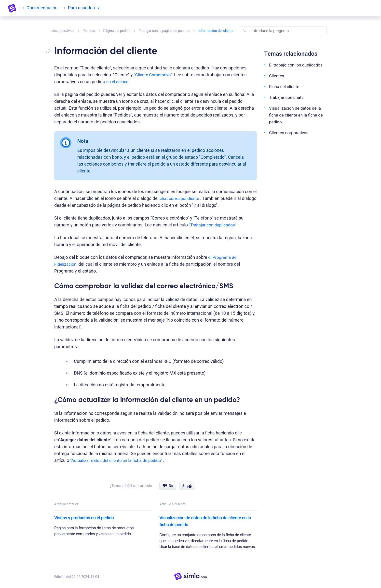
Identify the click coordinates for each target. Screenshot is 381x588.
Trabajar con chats (287, 97)
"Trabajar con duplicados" (214, 225)
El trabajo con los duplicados (297, 65)
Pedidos (89, 31)
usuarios (89, 8)
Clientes (277, 76)
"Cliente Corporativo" (154, 75)
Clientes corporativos (290, 133)
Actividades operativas (57, 31)
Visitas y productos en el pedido (84, 518)
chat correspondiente (180, 198)
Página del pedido (117, 31)
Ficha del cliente (285, 86)
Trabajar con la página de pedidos (164, 31)
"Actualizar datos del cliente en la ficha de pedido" (119, 460)
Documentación (42, 8)
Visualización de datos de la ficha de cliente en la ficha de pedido (205, 521)
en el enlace (118, 82)
